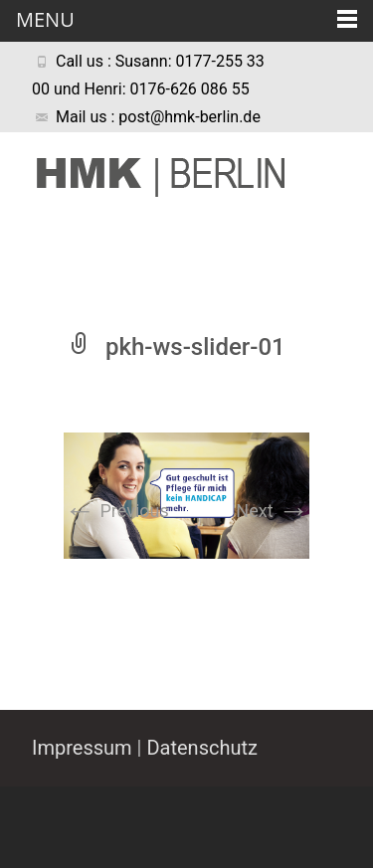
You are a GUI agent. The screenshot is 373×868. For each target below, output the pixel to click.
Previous (116, 511)
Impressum (82, 748)
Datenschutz (202, 748)
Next (273, 511)
